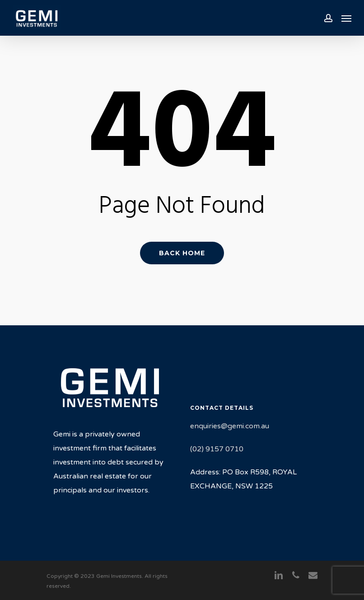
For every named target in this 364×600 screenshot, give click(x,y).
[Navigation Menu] (346, 18)
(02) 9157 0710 (217, 449)
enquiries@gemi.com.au (230, 426)
